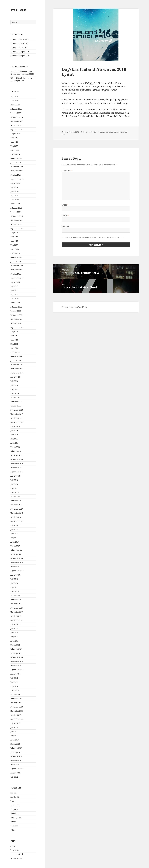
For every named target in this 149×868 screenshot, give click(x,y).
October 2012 (16, 765)
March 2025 (15, 154)
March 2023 (15, 253)
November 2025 (17, 121)
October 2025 (16, 125)
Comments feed (17, 854)
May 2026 (14, 97)
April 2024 (15, 200)
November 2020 (17, 369)
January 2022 (16, 311)
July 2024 (14, 187)
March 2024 (15, 204)
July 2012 (14, 777)
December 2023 (17, 216)
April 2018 (15, 492)
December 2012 (17, 756)
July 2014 (14, 678)
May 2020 (14, 389)
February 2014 (16, 699)
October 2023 (16, 224)
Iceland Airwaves (95, 100)
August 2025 (15, 134)
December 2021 (17, 315)
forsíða (13, 793)
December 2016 (17, 558)
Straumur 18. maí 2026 (19, 39)
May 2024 (14, 196)
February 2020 (16, 402)
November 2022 (17, 270)
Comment (67, 171)
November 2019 (17, 414)
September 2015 (17, 620)
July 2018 (14, 480)
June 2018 (14, 484)
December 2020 (17, 365)
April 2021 (15, 348)
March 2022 (15, 303)
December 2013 (17, 707)
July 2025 (14, 138)
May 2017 (14, 538)
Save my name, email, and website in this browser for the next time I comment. (95, 238)
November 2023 (17, 220)
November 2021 (17, 319)
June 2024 (14, 191)
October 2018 (16, 468)
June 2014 (14, 682)
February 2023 (16, 257)
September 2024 (17, 179)
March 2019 (15, 447)
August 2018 (15, 476)
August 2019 (15, 426)
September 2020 (17, 373)
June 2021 (14, 340)
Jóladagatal (15, 805)
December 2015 (17, 608)
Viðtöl (13, 830)
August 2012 (15, 773)
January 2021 (16, 360)
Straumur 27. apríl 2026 (20, 52)
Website (65, 226)
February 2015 (16, 649)
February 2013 (16, 748)
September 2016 (17, 571)
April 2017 (15, 542)
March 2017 (15, 546)
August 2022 (15, 282)
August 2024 (15, 183)
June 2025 (14, 142)
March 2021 (15, 352)
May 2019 (14, 439)
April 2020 (15, 393)
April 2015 (15, 641)
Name (65, 205)
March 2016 (15, 596)
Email (65, 216)
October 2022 (16, 274)
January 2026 (16, 113)
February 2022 (16, 307)
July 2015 (14, 629)
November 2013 (17, 711)
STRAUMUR (18, 10)
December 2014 (17, 657)
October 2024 (16, 175)
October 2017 (16, 517)
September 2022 (17, 278)
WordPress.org (16, 858)
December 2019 (17, 410)
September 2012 (17, 769)
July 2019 (14, 431)
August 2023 (15, 233)
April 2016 (15, 591)
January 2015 (16, 653)
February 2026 (16, 109)
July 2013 (14, 727)
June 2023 (14, 241)
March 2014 (15, 695)
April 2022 (15, 299)
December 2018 (17, 459)
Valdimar (14, 826)
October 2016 (16, 567)
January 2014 (16, 703)
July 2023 (14, 237)
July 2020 (14, 381)
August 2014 (15, 674)
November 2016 (17, 563)
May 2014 (14, 686)
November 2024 (17, 171)
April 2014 (15, 690)
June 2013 (14, 732)
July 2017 (14, 530)
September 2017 (17, 521)
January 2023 (16, 262)
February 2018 (16, 501)
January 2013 (16, 752)
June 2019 (14, 435)
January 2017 (16, 554)
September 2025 (17, 130)
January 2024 (16, 212)
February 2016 (16, 600)
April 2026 (15, 101)
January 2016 (16, 604)
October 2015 (16, 616)
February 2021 (16, 356)
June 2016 (14, 583)
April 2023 (15, 249)
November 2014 (17, 662)
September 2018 (17, 472)
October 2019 (16, 418)
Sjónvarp (14, 809)
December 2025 (17, 117)
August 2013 (15, 723)
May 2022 (14, 295)
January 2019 (16, 455)
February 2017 (16, 550)
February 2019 (16, 451)
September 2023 (17, 229)
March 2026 (15, 105)
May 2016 (14, 587)
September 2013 (17, 719)
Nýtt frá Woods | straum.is (21, 78)
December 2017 (17, 509)
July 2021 (14, 336)
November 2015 (17, 612)
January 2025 (16, 163)
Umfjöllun (14, 813)
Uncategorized (16, 818)
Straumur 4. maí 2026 (19, 47)
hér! (91, 83)
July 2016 (14, 579)
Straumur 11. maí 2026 (19, 43)
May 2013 (14, 736)
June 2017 (14, 534)
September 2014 (17, 670)
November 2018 (17, 464)
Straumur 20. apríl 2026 (20, 56)
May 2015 (14, 637)
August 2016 (15, 575)
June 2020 (14, 385)
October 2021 (16, 323)
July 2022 (14, 286)
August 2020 (15, 377)
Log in (13, 846)
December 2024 (17, 167)
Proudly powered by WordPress (74, 307)
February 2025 (16, 158)
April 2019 (15, 443)
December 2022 (17, 266)
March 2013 (15, 744)
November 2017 (17, 513)
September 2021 (17, 328)
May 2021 (14, 344)
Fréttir (13, 801)
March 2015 (15, 645)
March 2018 (15, 497)
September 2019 (17, 422)
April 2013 (15, 740)
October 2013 (16, 715)
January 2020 (16, 406)
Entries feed (15, 850)
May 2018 (14, 488)
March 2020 (15, 398)
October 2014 (16, 666)
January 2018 (16, 505)
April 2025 (15, 150)
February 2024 (16, 208)
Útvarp (13, 822)
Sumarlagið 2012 (27, 74)
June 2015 (14, 633)
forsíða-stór (15, 797)
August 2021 (15, 332)
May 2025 (14, 146)
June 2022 (14, 290)
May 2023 (14, 245)
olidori (85, 132)
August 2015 (15, 624)
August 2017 (15, 525)
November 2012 (17, 760)
